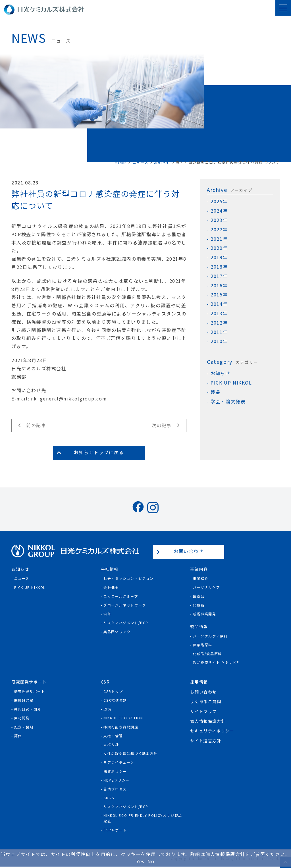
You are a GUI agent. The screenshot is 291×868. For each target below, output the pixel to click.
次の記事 (162, 425)
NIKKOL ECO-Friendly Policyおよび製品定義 (143, 818)
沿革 (107, 614)
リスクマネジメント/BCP (126, 623)
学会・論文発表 (228, 401)
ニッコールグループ (121, 596)
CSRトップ (113, 691)
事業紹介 (201, 578)
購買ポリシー (115, 771)
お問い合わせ (189, 551)
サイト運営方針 (206, 741)
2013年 (219, 313)
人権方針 (111, 745)
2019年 (219, 257)
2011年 (219, 332)
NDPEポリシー (117, 780)
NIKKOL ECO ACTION (123, 718)
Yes (141, 861)
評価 (18, 736)
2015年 (219, 295)
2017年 (219, 276)
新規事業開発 (205, 614)
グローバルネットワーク (125, 605)
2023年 (219, 220)
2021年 (219, 239)
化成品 (199, 605)
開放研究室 (24, 700)
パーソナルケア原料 (210, 636)
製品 (216, 392)
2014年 (219, 304)
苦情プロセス (115, 789)
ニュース (22, 578)
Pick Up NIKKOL (30, 587)
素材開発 (22, 718)
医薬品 (199, 596)
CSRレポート (115, 830)
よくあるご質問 (206, 701)
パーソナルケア (206, 587)
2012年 (219, 323)
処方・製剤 (24, 727)
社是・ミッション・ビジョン (129, 578)
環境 (107, 709)
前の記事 (36, 425)
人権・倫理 (113, 736)
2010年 (219, 341)
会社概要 (111, 587)
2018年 (219, 267)
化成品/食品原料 (207, 654)
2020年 (219, 248)
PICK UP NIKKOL (231, 383)
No (151, 861)
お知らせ (221, 373)
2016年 (219, 285)
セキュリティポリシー (212, 731)
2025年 (219, 201)
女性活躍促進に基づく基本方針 (130, 753)
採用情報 (199, 682)
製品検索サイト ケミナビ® (216, 662)
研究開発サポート (30, 691)
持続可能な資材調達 (121, 727)
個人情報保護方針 (208, 721)
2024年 (219, 211)
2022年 (219, 230)
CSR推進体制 (115, 700)
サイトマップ (203, 711)
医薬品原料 (203, 645)
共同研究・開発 (28, 709)
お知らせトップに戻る (99, 452)
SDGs (109, 798)
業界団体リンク (117, 632)
